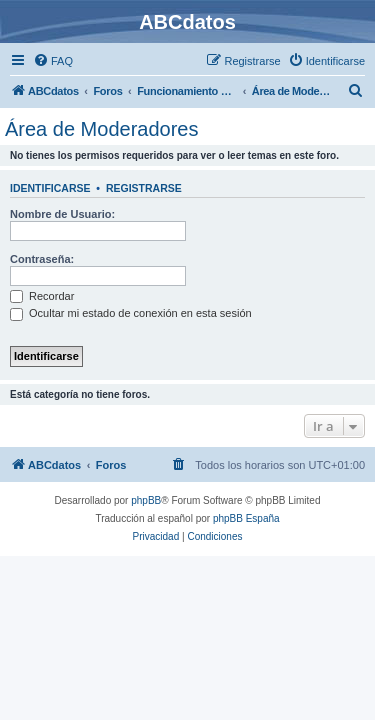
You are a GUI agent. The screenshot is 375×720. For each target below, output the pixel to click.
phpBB (146, 500)
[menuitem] (53, 61)
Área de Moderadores (101, 129)
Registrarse (144, 188)
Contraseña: (42, 259)
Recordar (42, 296)
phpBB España (246, 518)
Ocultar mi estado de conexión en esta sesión (131, 313)
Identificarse (50, 188)
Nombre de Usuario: (62, 214)
